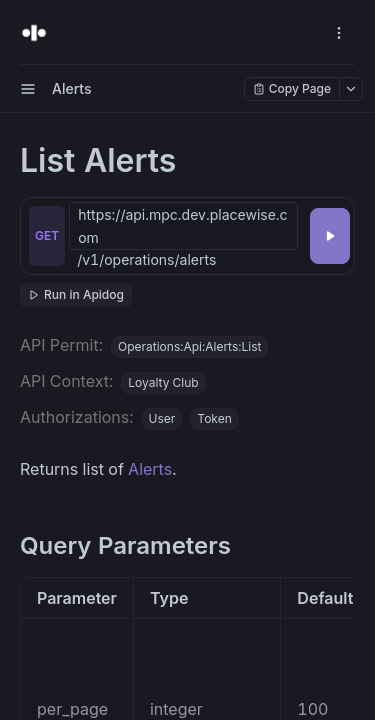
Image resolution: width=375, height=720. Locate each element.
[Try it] (330, 236)
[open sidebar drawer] (28, 89)
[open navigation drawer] (339, 33)
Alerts (150, 469)
